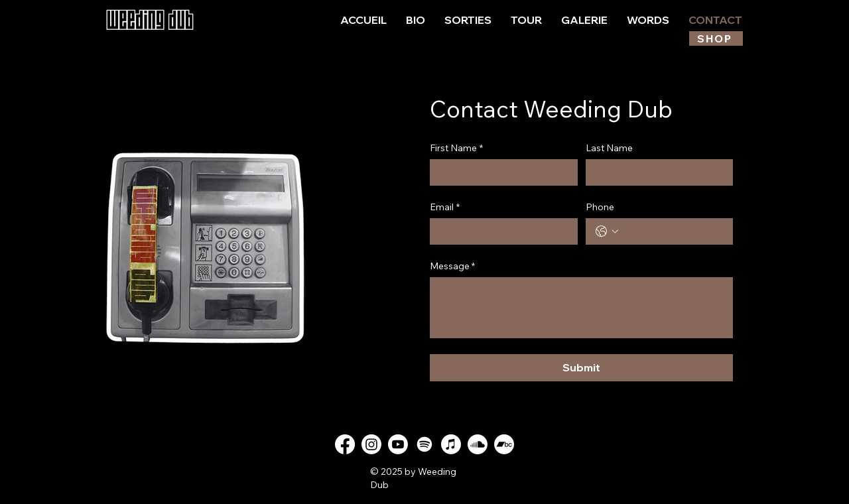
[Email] (500, 231)
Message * (452, 266)
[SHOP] (716, 38)
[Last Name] (656, 172)
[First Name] (500, 172)
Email (445, 207)
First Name (456, 148)
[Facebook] (345, 444)
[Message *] (581, 308)
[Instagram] (371, 444)
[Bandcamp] (504, 444)
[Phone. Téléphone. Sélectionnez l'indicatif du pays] (607, 231)
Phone (600, 207)
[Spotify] (424, 444)
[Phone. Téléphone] (673, 231)
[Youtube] (398, 444)
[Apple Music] (451, 444)
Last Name (609, 148)
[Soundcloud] (478, 444)
